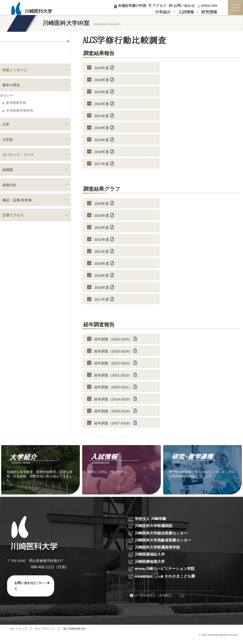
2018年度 (104, 156)
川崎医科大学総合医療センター (163, 537)
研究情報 (209, 12)
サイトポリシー (45, 633)
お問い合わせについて (32, 590)
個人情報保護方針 (75, 633)
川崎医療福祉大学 (151, 559)
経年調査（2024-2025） (116, 343)
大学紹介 (163, 12)
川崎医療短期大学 (151, 566)
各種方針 (9, 191)
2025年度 (104, 72)
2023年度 (104, 96)
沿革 (6, 129)
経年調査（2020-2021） (116, 391)
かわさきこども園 (167, 581)
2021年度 (104, 120)
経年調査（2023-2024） (116, 355)
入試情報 (186, 12)
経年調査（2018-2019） (116, 415)
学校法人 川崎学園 (151, 523)
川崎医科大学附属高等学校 (159, 551)
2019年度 (104, 144)
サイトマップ (18, 633)
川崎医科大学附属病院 (155, 530)
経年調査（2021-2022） (116, 379)
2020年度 (104, 132)
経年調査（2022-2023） (116, 367)
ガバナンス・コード (18, 160)
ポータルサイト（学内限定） (154, 600)
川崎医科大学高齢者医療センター (165, 544)
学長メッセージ (15, 74)
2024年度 (104, 84)
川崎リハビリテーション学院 (167, 573)
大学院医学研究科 (18, 115)
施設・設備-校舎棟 (17, 206)
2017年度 (104, 168)
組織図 (8, 175)
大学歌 (8, 144)
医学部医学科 (14, 108)
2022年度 (104, 108)
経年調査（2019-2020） (116, 403)
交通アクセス (13, 222)
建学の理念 (11, 89)
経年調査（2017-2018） (116, 427)
